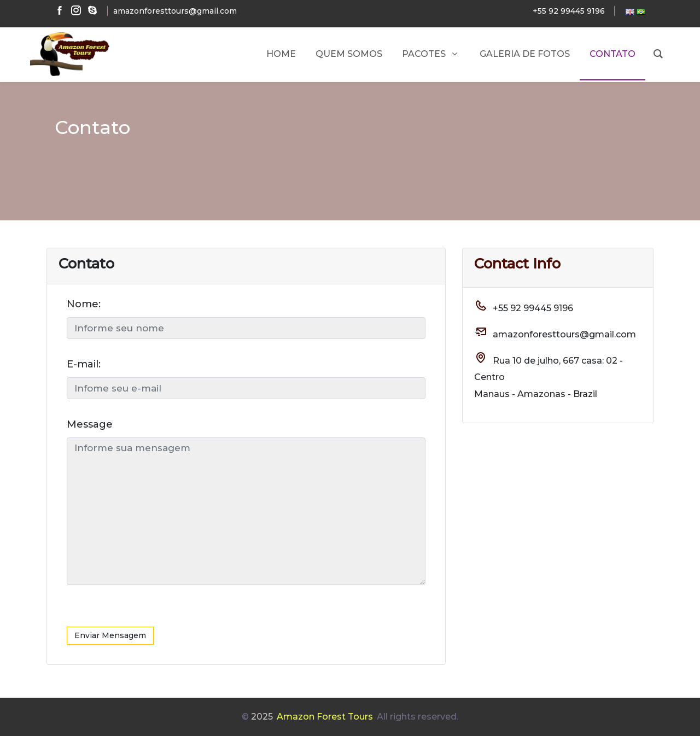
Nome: (84, 304)
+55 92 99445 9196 (569, 11)
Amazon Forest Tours (325, 717)
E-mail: (84, 364)
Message (90, 424)
